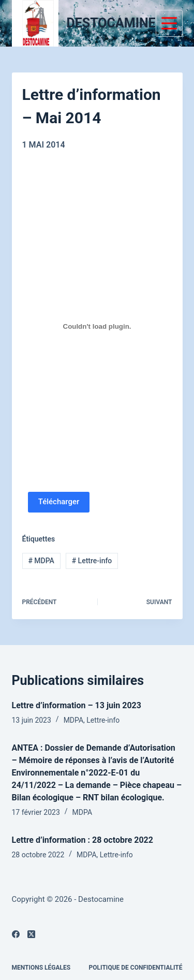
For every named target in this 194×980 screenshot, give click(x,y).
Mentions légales (41, 968)
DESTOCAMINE (111, 23)
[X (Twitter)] (31, 934)
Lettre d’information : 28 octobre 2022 (83, 840)
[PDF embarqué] (97, 327)
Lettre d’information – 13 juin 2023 (77, 705)
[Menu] (169, 23)
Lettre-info (92, 561)
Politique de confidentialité (136, 968)
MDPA (41, 561)
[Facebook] (16, 934)
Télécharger (59, 502)
